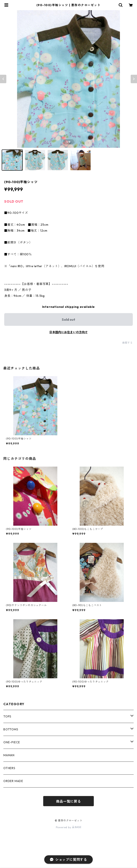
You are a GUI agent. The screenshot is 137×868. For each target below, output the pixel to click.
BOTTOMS (11, 729)
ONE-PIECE (12, 742)
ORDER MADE (13, 781)
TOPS (7, 716)
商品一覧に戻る (68, 801)
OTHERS (9, 768)
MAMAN (9, 755)
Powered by (69, 827)
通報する (127, 343)
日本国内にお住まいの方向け (68, 332)
